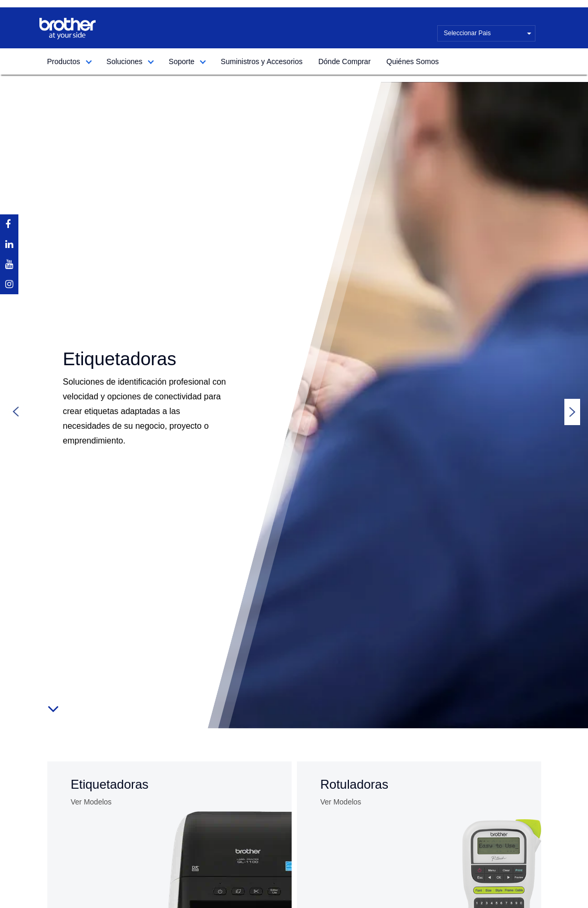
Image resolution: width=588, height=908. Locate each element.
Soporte (182, 61)
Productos (64, 61)
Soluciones (125, 61)
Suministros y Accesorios (262, 61)
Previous (16, 412)
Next (572, 412)
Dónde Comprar (345, 61)
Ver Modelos (91, 802)
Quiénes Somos (412, 61)
